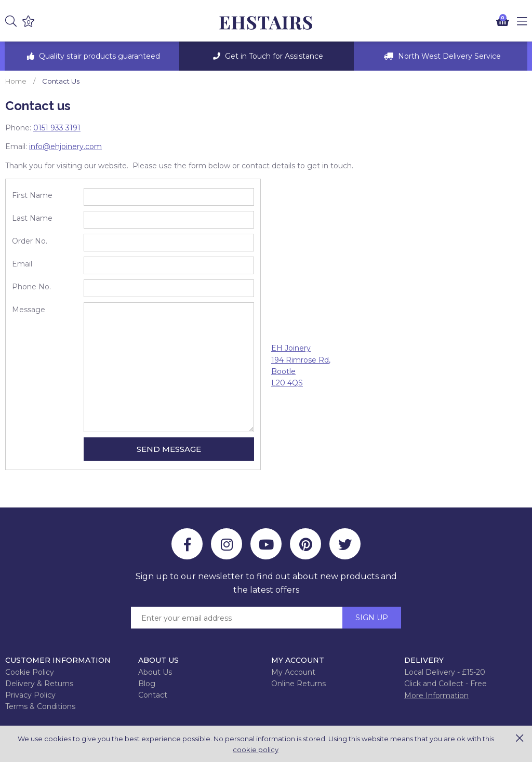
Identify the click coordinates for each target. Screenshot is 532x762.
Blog (147, 684)
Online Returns (298, 684)
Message (29, 310)
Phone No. (31, 287)
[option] (92, 56)
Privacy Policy (30, 695)
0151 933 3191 (57, 128)
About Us (155, 672)
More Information (436, 696)
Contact (153, 695)
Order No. (30, 241)
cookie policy (256, 750)
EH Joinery (266, 23)
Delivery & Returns (39, 684)
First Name (32, 195)
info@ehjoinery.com (65, 146)
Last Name (32, 218)
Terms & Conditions (40, 706)
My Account (293, 672)
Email (22, 264)
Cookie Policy (30, 672)
